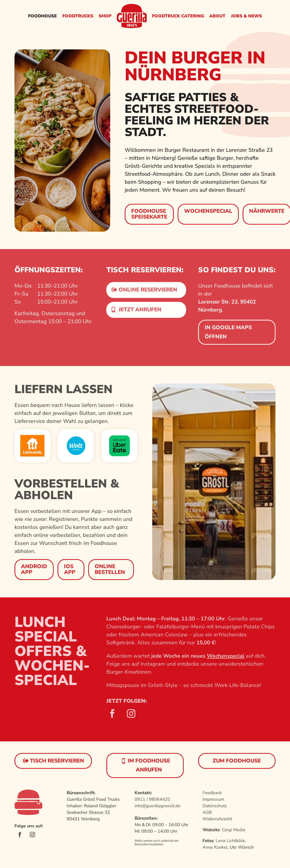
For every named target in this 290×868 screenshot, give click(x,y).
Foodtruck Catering (178, 16)
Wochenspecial (208, 211)
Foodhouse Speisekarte (149, 214)
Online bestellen (110, 569)
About (217, 16)
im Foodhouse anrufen (149, 765)
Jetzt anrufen (140, 310)
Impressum (213, 799)
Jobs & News (246, 16)
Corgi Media (234, 830)
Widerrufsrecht (217, 819)
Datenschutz (215, 806)
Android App (34, 569)
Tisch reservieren (57, 761)
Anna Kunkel (215, 847)
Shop (105, 16)
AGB (207, 812)
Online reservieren (148, 290)
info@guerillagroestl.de (158, 806)
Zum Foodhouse (237, 761)
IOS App (70, 569)
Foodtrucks (78, 16)
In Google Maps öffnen (228, 332)
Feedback (212, 793)
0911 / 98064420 (152, 799)
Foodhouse (42, 16)
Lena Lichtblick (230, 841)
